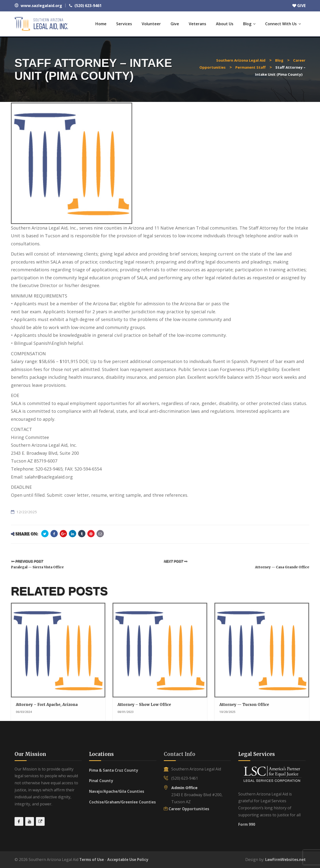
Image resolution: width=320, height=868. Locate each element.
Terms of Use (92, 860)
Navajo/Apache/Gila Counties (118, 791)
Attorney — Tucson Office (246, 704)
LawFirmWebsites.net (284, 860)
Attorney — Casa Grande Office (278, 567)
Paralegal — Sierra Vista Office (43, 567)
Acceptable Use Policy (130, 860)
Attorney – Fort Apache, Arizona (49, 704)
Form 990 (247, 824)
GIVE (299, 6)
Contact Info (180, 754)
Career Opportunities (190, 809)
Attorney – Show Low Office (146, 704)
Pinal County (101, 781)
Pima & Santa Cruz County (115, 770)
